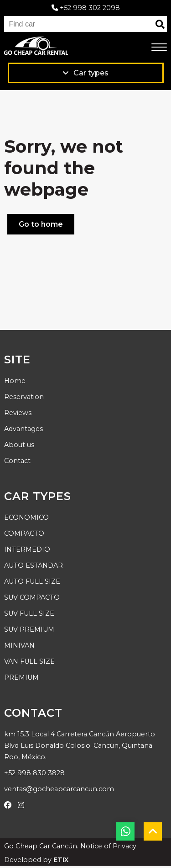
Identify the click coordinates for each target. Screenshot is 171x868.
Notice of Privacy (108, 846)
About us (19, 445)
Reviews (18, 413)
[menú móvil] (159, 48)
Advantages (23, 429)
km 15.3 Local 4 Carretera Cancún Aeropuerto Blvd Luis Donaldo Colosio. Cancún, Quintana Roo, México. (80, 746)
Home (15, 381)
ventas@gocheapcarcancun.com (59, 789)
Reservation (24, 397)
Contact (17, 461)
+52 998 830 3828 (34, 773)
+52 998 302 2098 (86, 8)
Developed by (36, 860)
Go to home (41, 224)
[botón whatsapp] (125, 831)
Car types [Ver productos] (85, 73)
